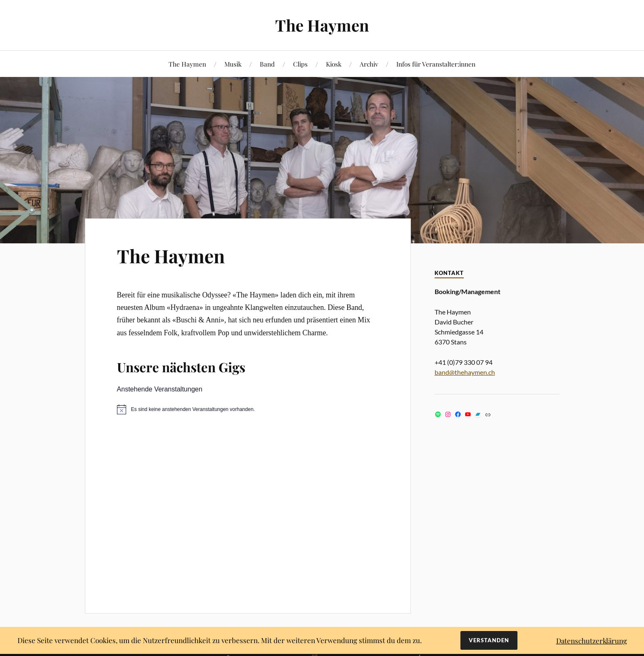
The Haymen (322, 25)
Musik (233, 64)
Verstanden (489, 640)
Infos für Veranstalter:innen (436, 64)
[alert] (248, 409)
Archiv (369, 64)
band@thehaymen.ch (465, 372)
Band (267, 64)
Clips (300, 64)
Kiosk (334, 64)
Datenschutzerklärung (592, 641)
